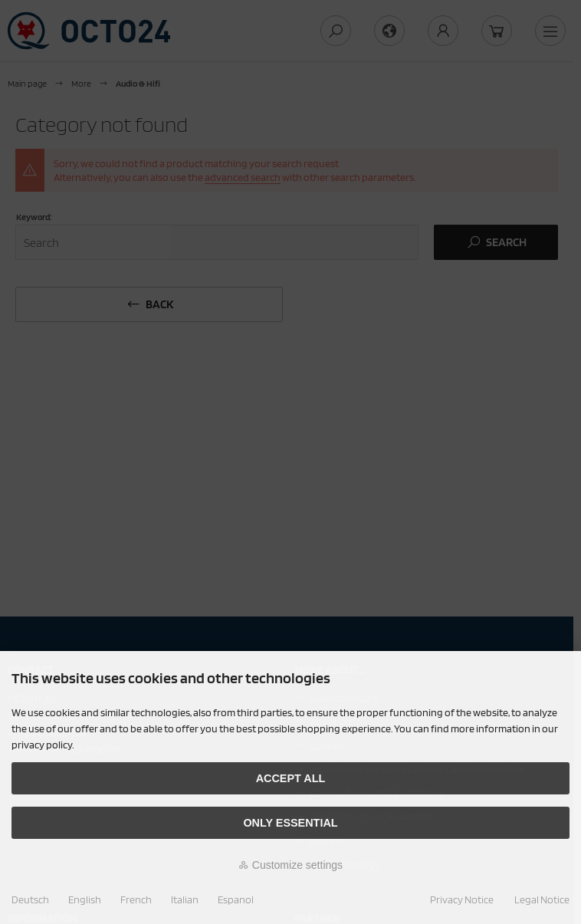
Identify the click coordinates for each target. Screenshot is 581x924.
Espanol (236, 899)
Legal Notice (542, 899)
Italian (185, 899)
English (85, 899)
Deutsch (30, 899)
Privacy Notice (462, 899)
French (136, 899)
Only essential (290, 823)
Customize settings (290, 865)
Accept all (291, 778)
